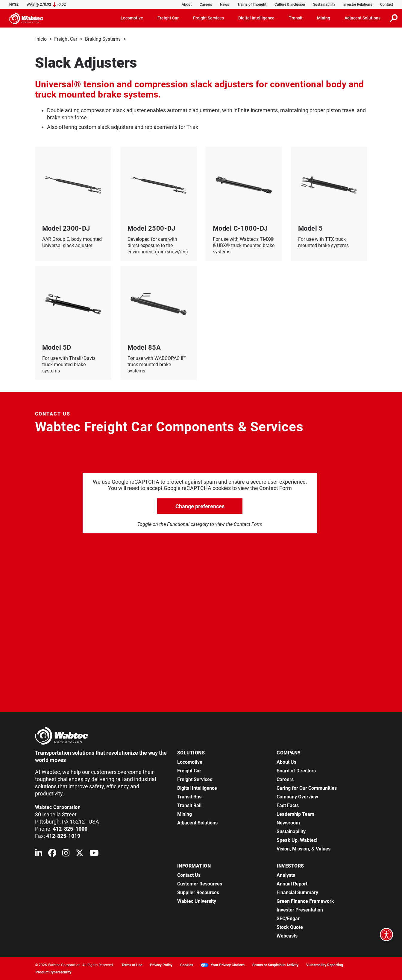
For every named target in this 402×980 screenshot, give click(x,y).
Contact (387, 4)
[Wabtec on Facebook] (52, 854)
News (224, 4)
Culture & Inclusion (290, 4)
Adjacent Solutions (197, 822)
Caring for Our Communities (307, 787)
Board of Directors (296, 770)
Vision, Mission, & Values (304, 848)
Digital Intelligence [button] (256, 18)
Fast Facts (288, 805)
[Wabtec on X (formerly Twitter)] (79, 854)
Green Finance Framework (305, 901)
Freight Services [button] (208, 18)
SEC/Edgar (288, 918)
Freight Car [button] (168, 18)
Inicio (41, 39)
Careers (206, 4)
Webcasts (287, 935)
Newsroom (288, 822)
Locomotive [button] (132, 18)
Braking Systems (103, 39)
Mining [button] (324, 18)
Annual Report (292, 883)
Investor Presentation (300, 909)
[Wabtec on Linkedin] (39, 854)
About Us (286, 761)
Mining (185, 814)
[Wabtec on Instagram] (66, 854)
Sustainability (324, 4)
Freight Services (195, 779)
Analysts (286, 875)
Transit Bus (189, 796)
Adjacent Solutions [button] (362, 18)
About (187, 4)
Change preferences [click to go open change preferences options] (200, 506)
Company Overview (297, 796)
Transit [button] (296, 18)
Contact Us (189, 875)
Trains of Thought (252, 4)
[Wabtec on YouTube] (94, 854)
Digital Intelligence (197, 787)
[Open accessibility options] (386, 935)
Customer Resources (200, 883)
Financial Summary (297, 892)
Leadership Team (295, 814)
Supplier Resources (198, 892)
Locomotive (190, 761)
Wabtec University (197, 901)
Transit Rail (189, 805)
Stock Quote (290, 927)
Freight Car (66, 39)
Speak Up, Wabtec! (297, 840)
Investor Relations (358, 4)
